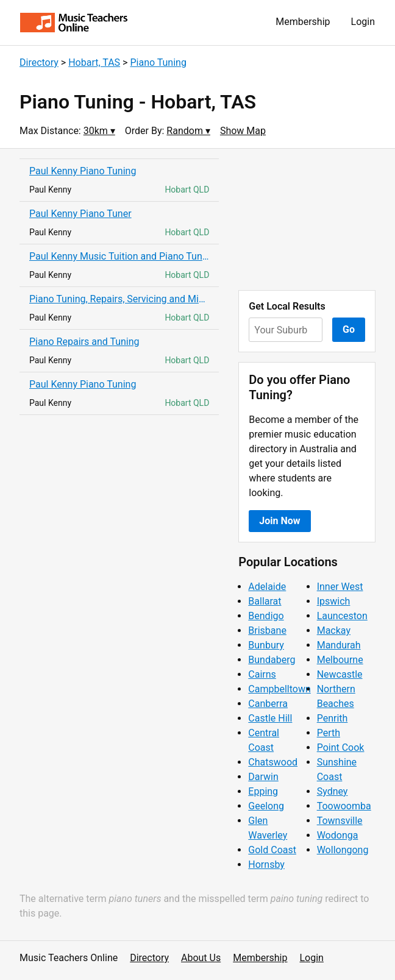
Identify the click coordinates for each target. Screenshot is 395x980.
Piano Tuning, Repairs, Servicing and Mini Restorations (119, 299)
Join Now (279, 521)
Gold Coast (272, 850)
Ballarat (265, 601)
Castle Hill (270, 718)
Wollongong (343, 850)
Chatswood (273, 762)
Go (349, 329)
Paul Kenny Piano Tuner (80, 214)
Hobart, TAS (94, 62)
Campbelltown (279, 689)
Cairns (262, 674)
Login (363, 22)
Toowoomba (344, 806)
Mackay (334, 630)
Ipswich (334, 601)
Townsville (340, 821)
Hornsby (266, 865)
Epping (263, 791)
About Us (201, 958)
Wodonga (338, 835)
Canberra (268, 704)
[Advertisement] (307, 219)
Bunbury (266, 645)
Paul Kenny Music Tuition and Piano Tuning (119, 256)
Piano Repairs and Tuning (84, 342)
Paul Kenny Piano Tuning (83, 171)
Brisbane (267, 630)
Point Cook (341, 747)
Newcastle (340, 674)
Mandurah (339, 645)
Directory (39, 62)
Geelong (266, 806)
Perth (329, 733)
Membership (303, 22)
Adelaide (267, 587)
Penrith (333, 718)
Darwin (263, 777)
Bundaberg (272, 660)
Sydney (333, 791)
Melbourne (340, 660)
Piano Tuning (158, 62)
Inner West (340, 587)
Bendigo (266, 616)
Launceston (342, 616)
